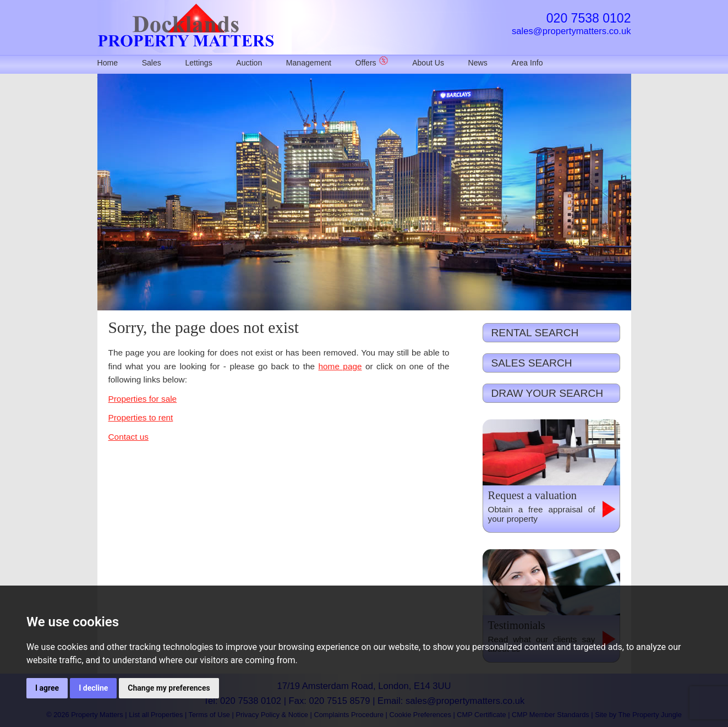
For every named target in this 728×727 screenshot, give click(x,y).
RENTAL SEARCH (535, 333)
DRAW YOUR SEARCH (548, 393)
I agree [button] (47, 688)
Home (108, 63)
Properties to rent (141, 417)
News (478, 63)
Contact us (128, 437)
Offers (372, 63)
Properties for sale (143, 399)
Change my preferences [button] (169, 688)
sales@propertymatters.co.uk (571, 31)
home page (340, 366)
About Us (428, 63)
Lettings (198, 63)
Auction (249, 63)
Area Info (527, 63)
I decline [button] (93, 688)
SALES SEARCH (532, 363)
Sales (152, 63)
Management (309, 63)
